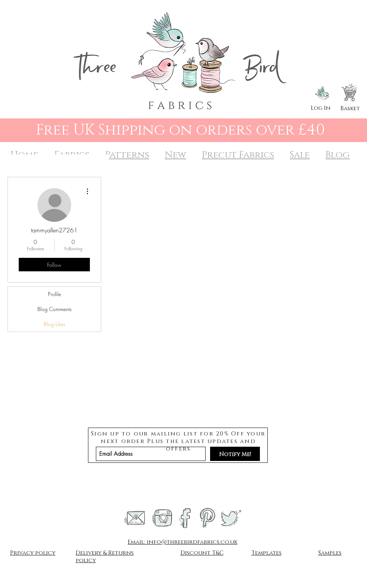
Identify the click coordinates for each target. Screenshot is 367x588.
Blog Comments (54, 309)
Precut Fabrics (238, 155)
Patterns (127, 155)
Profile (54, 294)
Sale (300, 155)
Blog (338, 155)
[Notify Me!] (235, 454)
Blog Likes (54, 324)
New (175, 155)
